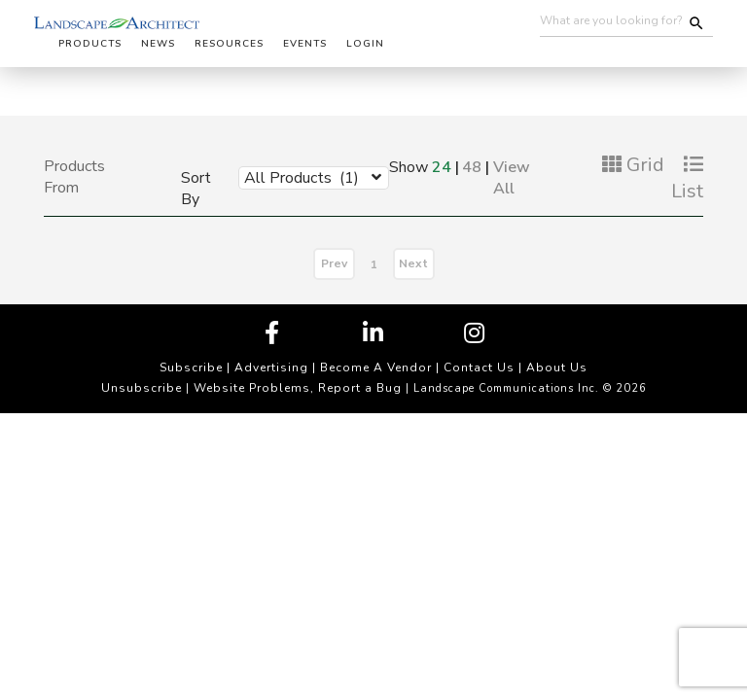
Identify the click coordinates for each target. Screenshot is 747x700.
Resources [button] (229, 44)
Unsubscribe (142, 388)
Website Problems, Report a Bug (298, 388)
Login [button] (365, 44)
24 (442, 167)
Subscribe (191, 367)
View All (512, 178)
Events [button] (305, 44)
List (687, 179)
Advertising (271, 367)
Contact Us (479, 367)
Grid (633, 165)
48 (472, 167)
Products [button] (90, 44)
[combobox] (299, 177)
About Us (557, 367)
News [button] (158, 44)
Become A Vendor (376, 367)
